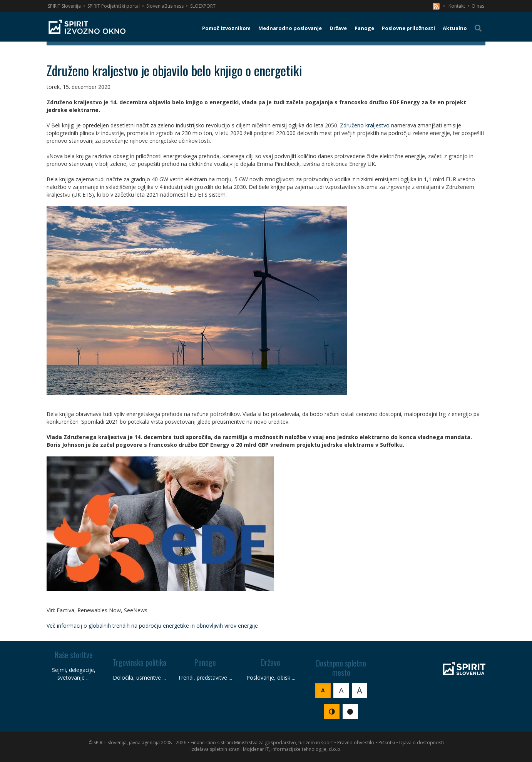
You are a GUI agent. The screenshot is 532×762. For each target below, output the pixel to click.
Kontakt (457, 6)
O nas (478, 6)
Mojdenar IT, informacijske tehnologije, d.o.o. (292, 749)
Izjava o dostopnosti (422, 743)
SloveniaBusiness (165, 6)
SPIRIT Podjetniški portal (114, 6)
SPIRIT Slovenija (64, 6)
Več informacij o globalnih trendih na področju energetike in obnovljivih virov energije (152, 626)
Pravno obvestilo (356, 743)
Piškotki (387, 743)
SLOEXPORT (203, 6)
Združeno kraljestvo (365, 125)
